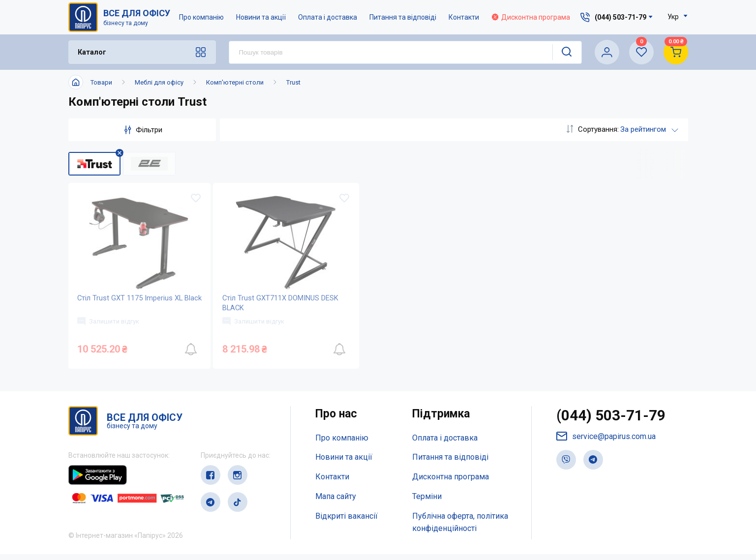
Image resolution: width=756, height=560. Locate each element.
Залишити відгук (109, 326)
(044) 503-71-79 (611, 422)
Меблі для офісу (159, 82)
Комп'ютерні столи (235, 82)
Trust (293, 82)
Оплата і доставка (328, 17)
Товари (101, 82)
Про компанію (202, 17)
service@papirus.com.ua (606, 442)
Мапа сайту (336, 502)
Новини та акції (261, 17)
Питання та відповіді (403, 17)
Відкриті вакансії (347, 522)
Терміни (427, 502)
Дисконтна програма (531, 17)
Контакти (464, 17)
